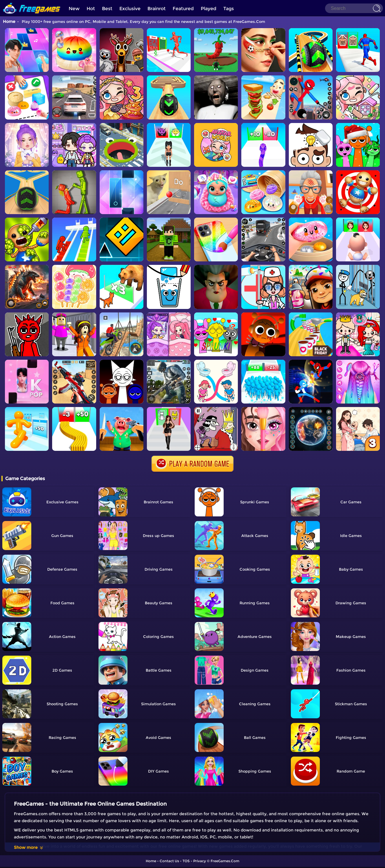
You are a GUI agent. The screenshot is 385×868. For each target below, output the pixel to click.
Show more (29, 847)
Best (107, 9)
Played (209, 9)
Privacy (200, 861)
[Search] (354, 8)
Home (9, 21)
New (74, 9)
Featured (183, 9)
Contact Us (169, 861)
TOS (186, 861)
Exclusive (130, 9)
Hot (91, 9)
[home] (32, 2)
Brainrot (157, 9)
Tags (229, 9)
